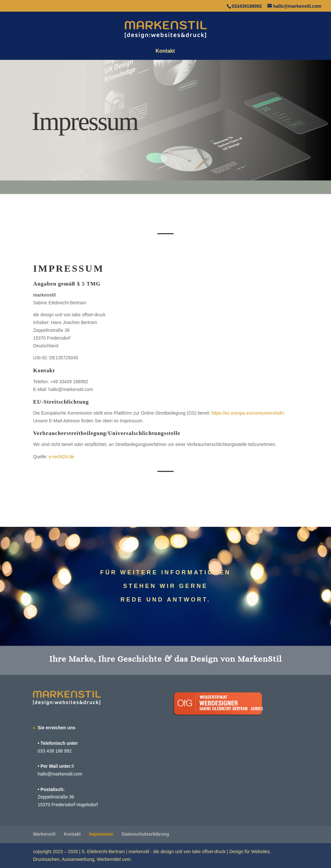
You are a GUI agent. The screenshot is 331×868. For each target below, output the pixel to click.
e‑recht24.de (62, 457)
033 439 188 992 (54, 751)
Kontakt (165, 51)
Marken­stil (44, 834)
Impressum (101, 834)
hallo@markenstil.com (60, 774)
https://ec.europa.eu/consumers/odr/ (248, 413)
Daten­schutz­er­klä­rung (145, 834)
